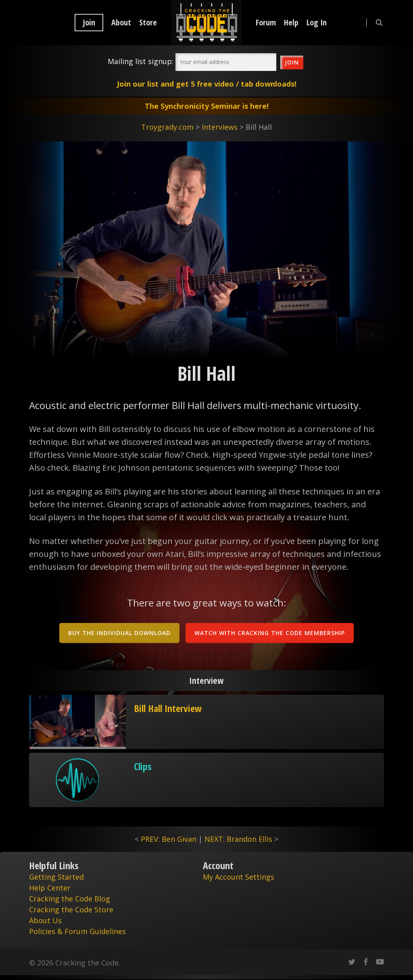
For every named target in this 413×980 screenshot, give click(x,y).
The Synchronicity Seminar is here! (207, 106)
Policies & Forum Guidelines (77, 931)
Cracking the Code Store (71, 909)
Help (291, 23)
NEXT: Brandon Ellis (238, 839)
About (121, 23)
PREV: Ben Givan (169, 839)
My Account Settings (239, 877)
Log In (317, 23)
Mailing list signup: (141, 61)
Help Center (50, 888)
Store (148, 23)
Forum (266, 23)
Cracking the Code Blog (70, 899)
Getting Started (56, 877)
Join (89, 23)
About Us (45, 920)
